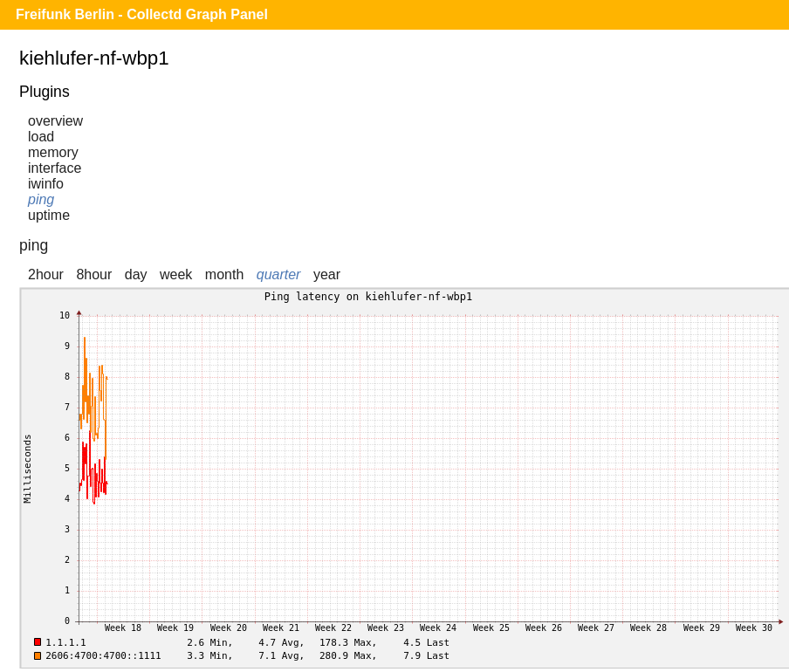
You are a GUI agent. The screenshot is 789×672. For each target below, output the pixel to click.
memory (53, 152)
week (176, 274)
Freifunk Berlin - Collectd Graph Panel (142, 14)
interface (55, 168)
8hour (94, 274)
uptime (49, 215)
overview (55, 121)
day (136, 274)
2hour (46, 274)
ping (41, 199)
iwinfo (46, 184)
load (41, 137)
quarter (279, 274)
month (224, 274)
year (327, 274)
